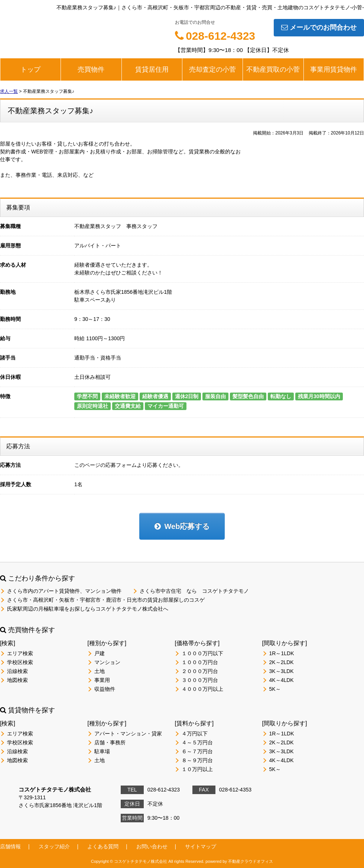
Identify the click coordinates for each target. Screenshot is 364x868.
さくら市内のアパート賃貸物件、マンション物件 (64, 591)
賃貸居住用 (152, 69)
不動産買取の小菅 (273, 69)
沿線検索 (17, 671)
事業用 (102, 680)
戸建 (100, 653)
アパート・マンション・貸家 (128, 734)
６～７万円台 (197, 751)
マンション (107, 662)
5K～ (275, 689)
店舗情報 (10, 846)
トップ (30, 69)
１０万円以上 (197, 769)
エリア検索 (20, 653)
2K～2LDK (282, 662)
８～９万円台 (197, 760)
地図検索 (17, 680)
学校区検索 (20, 662)
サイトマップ (201, 846)
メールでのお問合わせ (319, 27)
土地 (100, 671)
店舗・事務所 (110, 742)
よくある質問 (103, 846)
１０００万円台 (200, 662)
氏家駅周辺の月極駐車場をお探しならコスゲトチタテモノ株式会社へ (88, 609)
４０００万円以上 (202, 689)
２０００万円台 (200, 671)
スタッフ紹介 (54, 846)
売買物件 (91, 69)
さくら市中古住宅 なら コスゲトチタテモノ (194, 591)
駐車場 (102, 751)
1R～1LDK (282, 653)
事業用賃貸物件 (334, 69)
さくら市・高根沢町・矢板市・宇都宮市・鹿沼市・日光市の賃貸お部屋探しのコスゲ (106, 600)
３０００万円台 (200, 680)
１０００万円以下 (202, 653)
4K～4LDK (282, 680)
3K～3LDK (282, 671)
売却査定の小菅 (212, 69)
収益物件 (105, 689)
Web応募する (182, 526)
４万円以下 (195, 734)
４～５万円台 (197, 742)
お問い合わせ (152, 846)
